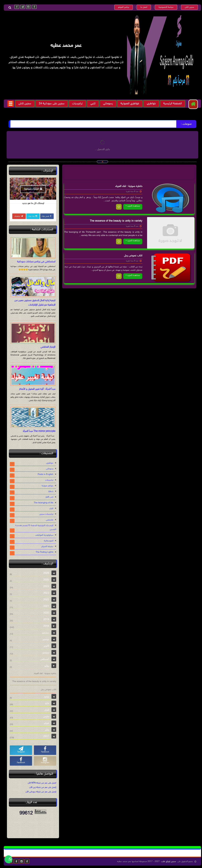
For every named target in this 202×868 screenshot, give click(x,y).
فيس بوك (45, 216)
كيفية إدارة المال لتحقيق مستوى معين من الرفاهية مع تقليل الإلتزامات (33, 303)
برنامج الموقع (122, 7)
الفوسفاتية (47, 541)
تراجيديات (76, 104)
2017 (45, 737)
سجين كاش (188, 7)
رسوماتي (107, 104)
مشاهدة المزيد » (131, 206)
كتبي (91, 104)
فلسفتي (48, 520)
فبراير (45, 723)
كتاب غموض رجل (132, 256)
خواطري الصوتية (128, 104)
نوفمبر (44, 640)
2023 (45, 593)
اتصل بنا (142, 7)
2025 (45, 580)
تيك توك (31, 216)
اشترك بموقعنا (32, 189)
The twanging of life (42, 503)
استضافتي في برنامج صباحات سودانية (35, 262)
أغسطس (43, 659)
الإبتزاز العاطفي (46, 347)
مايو (46, 703)
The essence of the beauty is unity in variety (115, 221)
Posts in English (44, 474)
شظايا (49, 491)
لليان (50, 508)
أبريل (45, 710)
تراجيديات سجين (45, 514)
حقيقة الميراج (46, 546)
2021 (45, 606)
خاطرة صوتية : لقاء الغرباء (127, 186)
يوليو (45, 666)
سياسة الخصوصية (165, 7)
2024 (45, 587)
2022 (45, 600)
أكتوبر (45, 646)
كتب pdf (48, 497)
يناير (46, 730)
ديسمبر (44, 633)
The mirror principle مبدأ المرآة (38, 431)
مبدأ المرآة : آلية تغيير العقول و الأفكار (36, 389)
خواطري (150, 104)
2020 (45, 613)
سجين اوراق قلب (167, 861)
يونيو (45, 697)
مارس (45, 717)
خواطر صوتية (46, 486)
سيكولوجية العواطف (43, 535)
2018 (45, 626)
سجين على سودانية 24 (50, 104)
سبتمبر (44, 653)
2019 (45, 620)
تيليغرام (17, 216)
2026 (45, 573)
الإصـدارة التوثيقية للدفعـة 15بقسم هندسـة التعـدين (34, 527)
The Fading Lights (43, 552)
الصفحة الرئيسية (171, 104)
